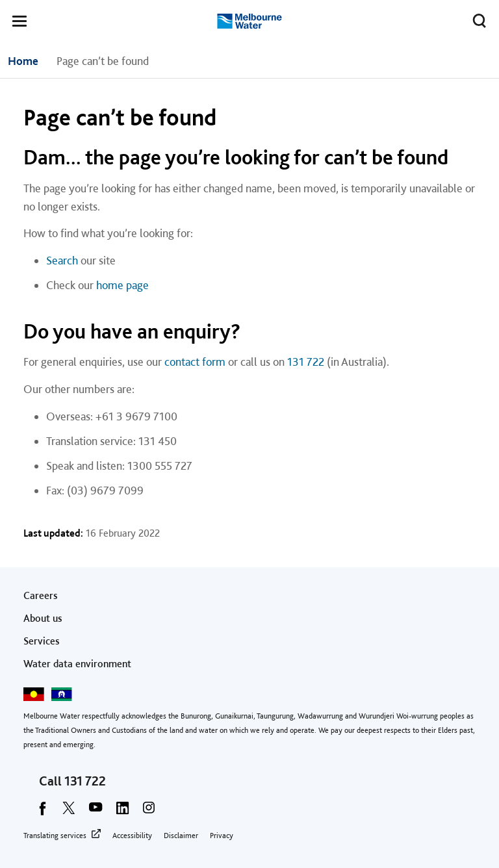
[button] (19, 23)
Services (42, 641)
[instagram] (149, 812)
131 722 (306, 362)
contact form (195, 362)
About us (43, 618)
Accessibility (132, 836)
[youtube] (96, 812)
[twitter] (69, 812)
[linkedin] (122, 812)
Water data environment (77, 664)
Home (23, 61)
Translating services (55, 836)
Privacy (222, 836)
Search (62, 260)
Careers (41, 595)
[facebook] (42, 812)
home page (122, 285)
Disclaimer (181, 836)
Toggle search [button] (476, 18)
